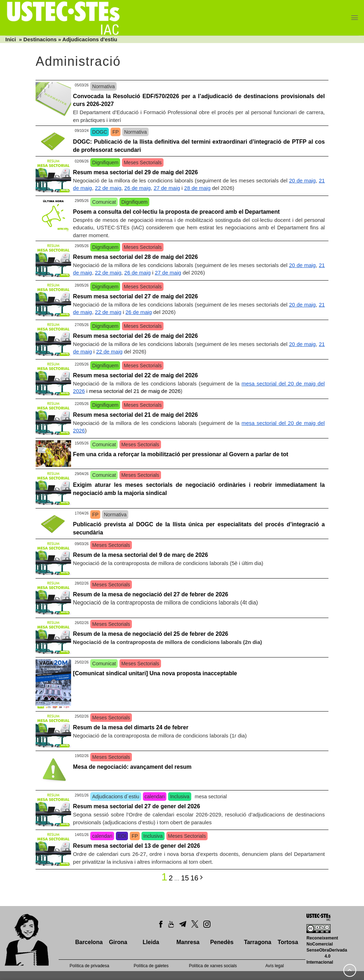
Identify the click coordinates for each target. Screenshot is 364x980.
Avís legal (275, 966)
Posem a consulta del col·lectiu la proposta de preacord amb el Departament (176, 212)
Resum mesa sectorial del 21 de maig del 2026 (135, 415)
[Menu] (355, 18)
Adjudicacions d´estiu (116, 797)
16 (194, 878)
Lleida (151, 942)
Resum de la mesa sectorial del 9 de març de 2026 (140, 555)
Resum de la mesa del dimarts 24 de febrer (131, 727)
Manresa (188, 942)
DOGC (100, 132)
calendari (155, 797)
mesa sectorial (211, 797)
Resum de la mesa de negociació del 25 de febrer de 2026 (151, 634)
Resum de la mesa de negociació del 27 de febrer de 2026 (151, 594)
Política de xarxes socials (213, 966)
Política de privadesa (89, 966)
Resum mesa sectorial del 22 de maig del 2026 (135, 375)
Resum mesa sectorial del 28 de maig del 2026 (135, 257)
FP (116, 132)
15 (185, 878)
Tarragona (258, 942)
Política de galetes (151, 966)
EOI (122, 836)
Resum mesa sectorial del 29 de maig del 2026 (135, 172)
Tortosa (288, 942)
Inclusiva (180, 797)
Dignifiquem (105, 163)
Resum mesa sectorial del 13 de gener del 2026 (136, 846)
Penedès (222, 942)
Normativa (103, 86)
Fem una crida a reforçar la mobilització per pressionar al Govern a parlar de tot (181, 454)
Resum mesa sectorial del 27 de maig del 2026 (135, 296)
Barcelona (89, 942)
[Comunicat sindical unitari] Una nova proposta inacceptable (155, 673)
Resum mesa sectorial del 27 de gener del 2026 (136, 806)
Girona (118, 942)
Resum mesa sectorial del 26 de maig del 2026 (135, 336)
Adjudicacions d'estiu (90, 39)
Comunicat (104, 202)
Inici (11, 39)
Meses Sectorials (143, 163)
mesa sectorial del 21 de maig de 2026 (135, 391)
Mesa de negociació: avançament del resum (132, 767)
